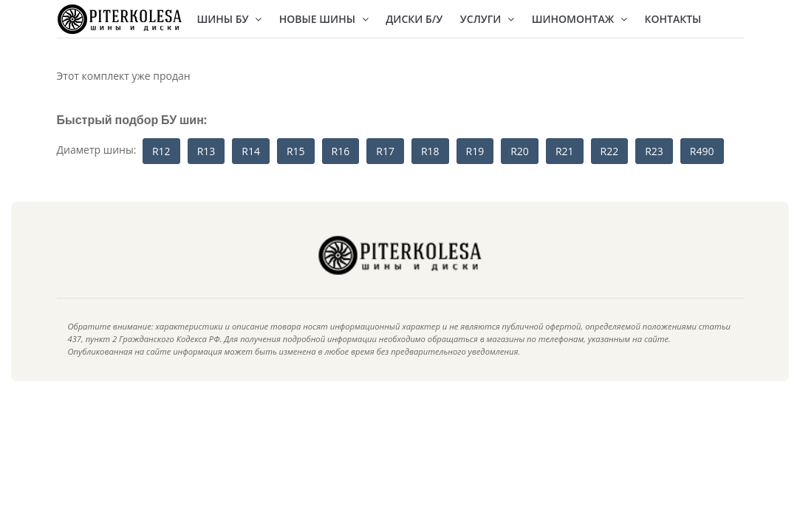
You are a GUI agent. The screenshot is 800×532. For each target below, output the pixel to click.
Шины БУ (230, 19)
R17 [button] (385, 151)
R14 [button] (251, 151)
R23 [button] (654, 151)
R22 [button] (610, 151)
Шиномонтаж (580, 19)
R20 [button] (520, 151)
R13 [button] (206, 151)
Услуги (487, 19)
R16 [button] (341, 151)
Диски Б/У (414, 19)
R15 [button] (296, 151)
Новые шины (324, 19)
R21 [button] (565, 151)
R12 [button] (161, 151)
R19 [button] (475, 151)
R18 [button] (430, 151)
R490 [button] (702, 151)
